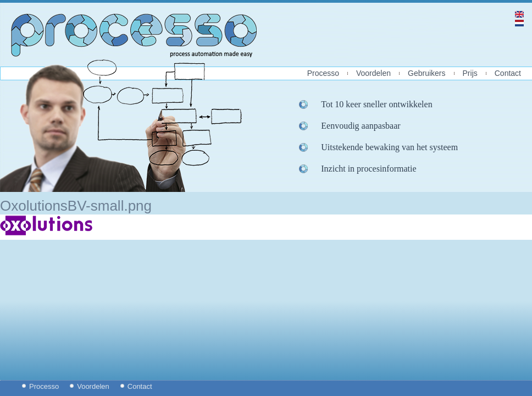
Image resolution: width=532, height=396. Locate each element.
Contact (508, 73)
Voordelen (373, 73)
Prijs (470, 73)
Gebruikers (426, 73)
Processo (323, 73)
